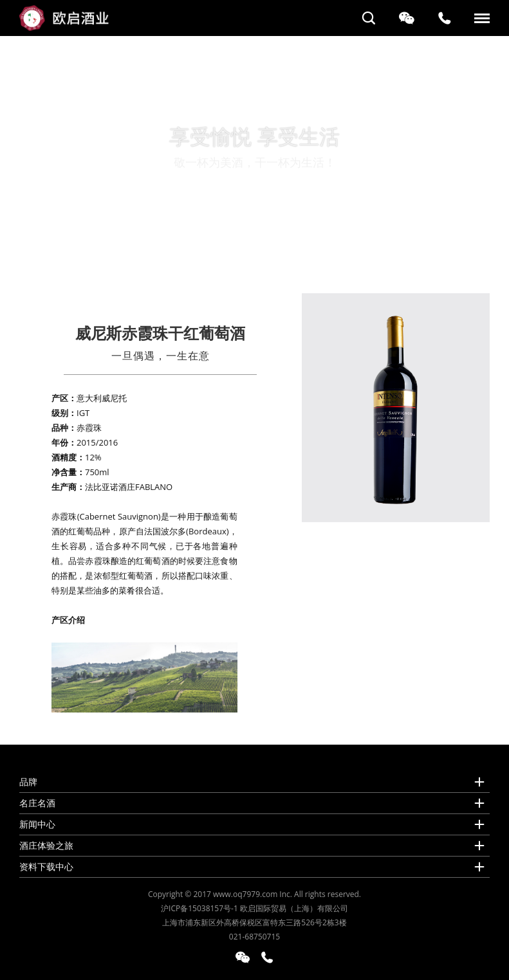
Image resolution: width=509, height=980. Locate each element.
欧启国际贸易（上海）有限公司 (294, 908)
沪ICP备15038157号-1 (199, 908)
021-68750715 (254, 937)
